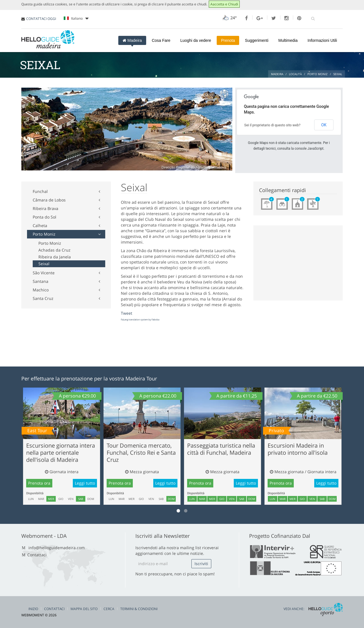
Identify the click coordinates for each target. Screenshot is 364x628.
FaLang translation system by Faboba (140, 319)
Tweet (127, 313)
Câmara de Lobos (49, 200)
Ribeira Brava (45, 208)
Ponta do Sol (45, 217)
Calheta (40, 226)
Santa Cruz (43, 298)
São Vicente (44, 273)
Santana (41, 281)
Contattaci (37, 555)
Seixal (44, 264)
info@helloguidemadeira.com (57, 548)
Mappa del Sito (84, 609)
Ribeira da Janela (55, 257)
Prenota (228, 40)
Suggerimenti (257, 40)
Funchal (40, 191)
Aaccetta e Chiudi (224, 4)
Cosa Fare (161, 40)
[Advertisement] (125, 83)
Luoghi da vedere (196, 40)
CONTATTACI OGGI (41, 19)
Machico (41, 290)
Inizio (33, 609)
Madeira (132, 40)
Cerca (109, 609)
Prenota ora (39, 483)
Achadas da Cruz (54, 250)
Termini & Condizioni (139, 609)
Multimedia (288, 40)
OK (324, 125)
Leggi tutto (85, 483)
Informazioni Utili (322, 40)
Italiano (76, 18)
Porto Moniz (44, 234)
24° (229, 18)
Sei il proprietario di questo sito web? (272, 125)
